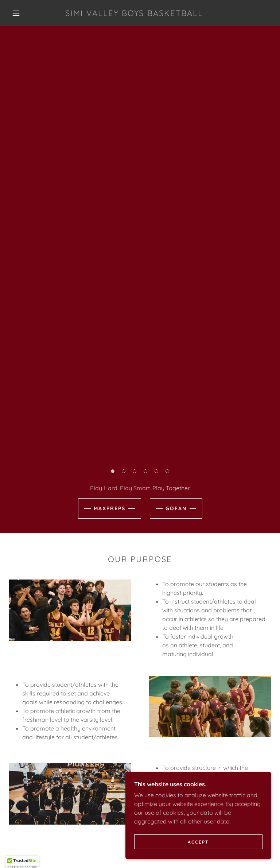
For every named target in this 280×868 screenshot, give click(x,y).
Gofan (176, 508)
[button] (16, 13)
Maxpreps (110, 508)
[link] (134, 14)
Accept (198, 857)
